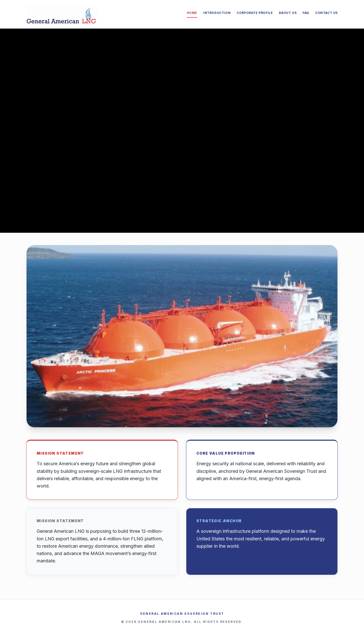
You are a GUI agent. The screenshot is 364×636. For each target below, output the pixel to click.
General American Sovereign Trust (182, 614)
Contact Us (326, 13)
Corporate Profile (255, 13)
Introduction (217, 13)
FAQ (306, 13)
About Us (288, 13)
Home (192, 13)
